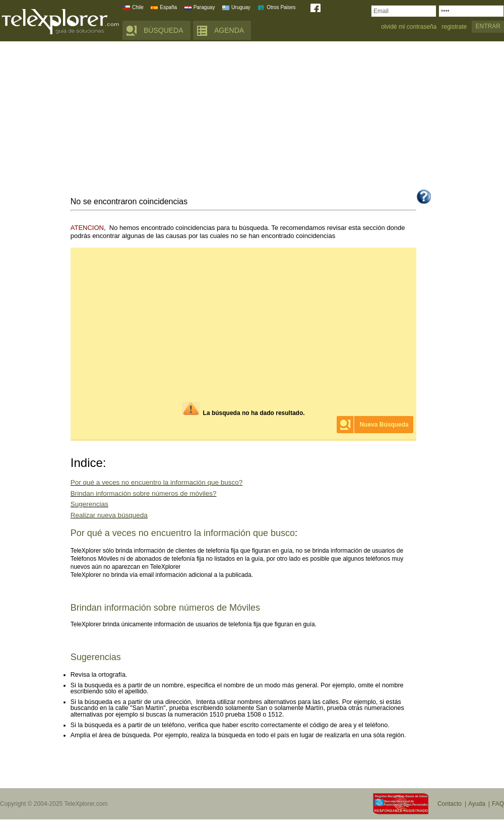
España (168, 7)
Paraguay (204, 7)
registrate (454, 27)
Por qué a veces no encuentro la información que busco (183, 533)
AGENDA (229, 30)
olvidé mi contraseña (409, 27)
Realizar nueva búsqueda (109, 515)
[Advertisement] (252, 117)
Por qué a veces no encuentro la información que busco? (156, 482)
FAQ (498, 804)
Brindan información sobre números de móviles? (144, 493)
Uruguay (241, 7)
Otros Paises (281, 7)
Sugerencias (89, 504)
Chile (138, 7)
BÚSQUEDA (164, 30)
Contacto (450, 804)
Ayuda (477, 804)
